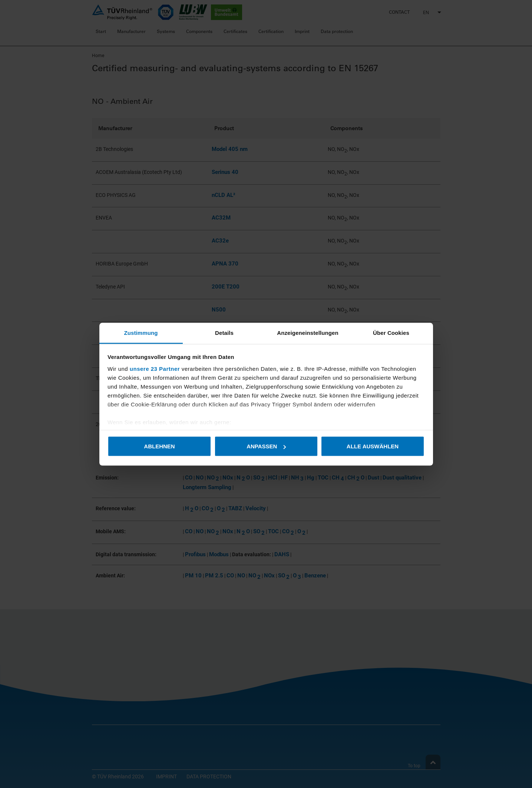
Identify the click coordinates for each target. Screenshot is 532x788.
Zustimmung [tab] (141, 332)
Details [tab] (224, 332)
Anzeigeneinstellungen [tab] (308, 332)
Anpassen (266, 446)
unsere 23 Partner (155, 368)
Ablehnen (159, 446)
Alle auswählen (373, 446)
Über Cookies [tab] (391, 332)
